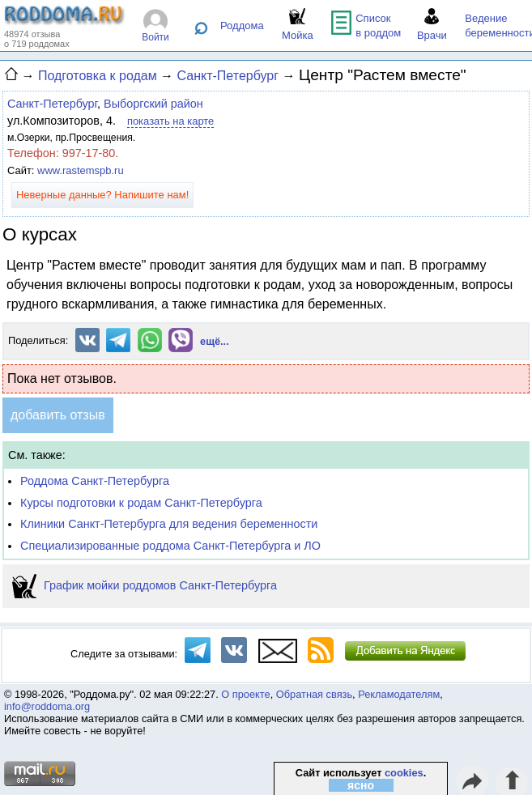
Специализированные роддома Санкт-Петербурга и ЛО (170, 546)
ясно (361, 785)
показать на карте (170, 121)
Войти (155, 37)
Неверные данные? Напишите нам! (102, 195)
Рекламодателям (399, 694)
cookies (404, 773)
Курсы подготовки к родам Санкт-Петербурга (141, 503)
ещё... (215, 341)
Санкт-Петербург (52, 104)
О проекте (245, 694)
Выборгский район (153, 104)
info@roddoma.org (47, 706)
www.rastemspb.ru (81, 170)
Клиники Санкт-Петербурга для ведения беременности (169, 524)
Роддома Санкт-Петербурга (95, 481)
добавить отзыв (58, 415)
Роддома (242, 26)
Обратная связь (314, 694)
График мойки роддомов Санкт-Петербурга (145, 585)
